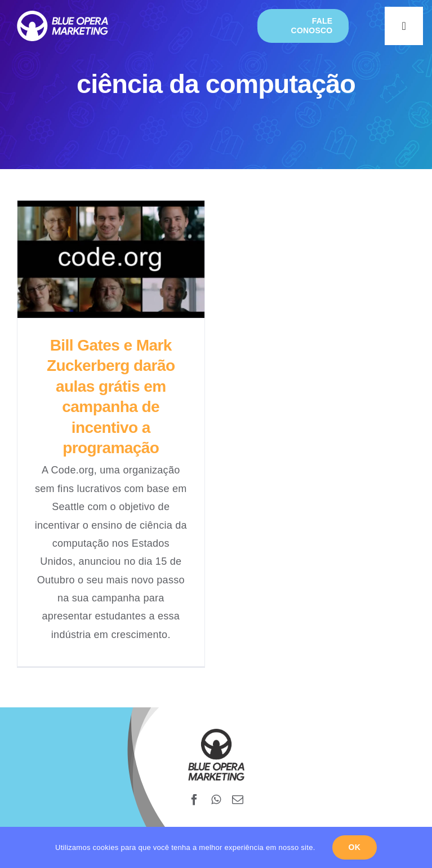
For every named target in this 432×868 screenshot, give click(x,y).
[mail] (238, 800)
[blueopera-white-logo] (63, 16)
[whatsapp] (216, 800)
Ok (355, 847)
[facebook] (194, 800)
